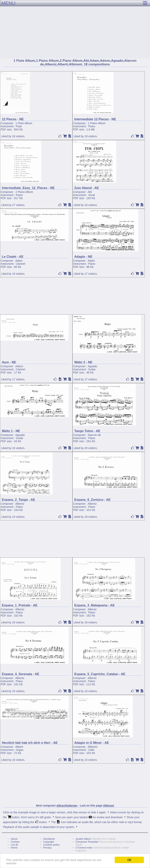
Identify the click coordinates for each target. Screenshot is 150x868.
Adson (19, 366)
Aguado (92, 366)
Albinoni (93, 747)
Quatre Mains (83, 839)
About (14, 839)
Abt (90, 192)
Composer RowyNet (87, 842)
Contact (15, 842)
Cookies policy (51, 845)
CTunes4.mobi (84, 848)
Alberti (19, 747)
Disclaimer (49, 839)
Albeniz (20, 504)
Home (14, 848)
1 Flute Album (24, 123)
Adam (19, 261)
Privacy (47, 848)
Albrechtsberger (67, 806)
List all (14, 845)
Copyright (49, 842)
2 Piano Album (24, 192)
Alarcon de (94, 435)
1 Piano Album (97, 123)
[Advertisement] (75, 29)
